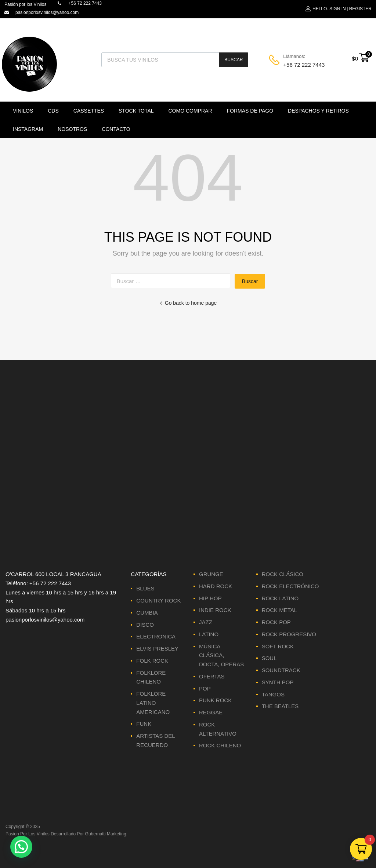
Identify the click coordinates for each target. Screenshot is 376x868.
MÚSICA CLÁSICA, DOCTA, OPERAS (221, 655)
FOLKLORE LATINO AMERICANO (153, 703)
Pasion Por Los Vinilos (28, 834)
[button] (21, 847)
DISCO (145, 625)
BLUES (145, 588)
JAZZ (206, 622)
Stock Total (136, 111)
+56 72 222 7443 (301, 65)
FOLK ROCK (152, 661)
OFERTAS (212, 676)
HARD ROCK (216, 586)
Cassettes (89, 111)
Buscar (234, 60)
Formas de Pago (250, 111)
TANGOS (273, 694)
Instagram (28, 129)
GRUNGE (211, 574)
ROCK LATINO (280, 598)
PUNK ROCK (215, 700)
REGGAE (211, 712)
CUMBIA (147, 613)
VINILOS (23, 111)
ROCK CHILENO (220, 745)
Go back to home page (188, 303)
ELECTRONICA (156, 636)
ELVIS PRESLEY (157, 649)
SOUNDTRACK (281, 670)
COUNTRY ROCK (158, 600)
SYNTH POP (278, 682)
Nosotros (72, 129)
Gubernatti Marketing (106, 834)
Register (360, 9)
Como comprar (190, 111)
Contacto (116, 129)
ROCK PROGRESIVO (289, 634)
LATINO (209, 634)
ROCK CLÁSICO (283, 574)
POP (205, 688)
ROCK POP (276, 622)
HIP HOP (210, 598)
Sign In (338, 9)
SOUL (269, 658)
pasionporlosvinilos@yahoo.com (47, 12)
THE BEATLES (280, 706)
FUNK (144, 724)
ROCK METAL (279, 610)
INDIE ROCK (215, 610)
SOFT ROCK (278, 646)
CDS (53, 111)
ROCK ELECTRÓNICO (290, 586)
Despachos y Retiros (318, 111)
